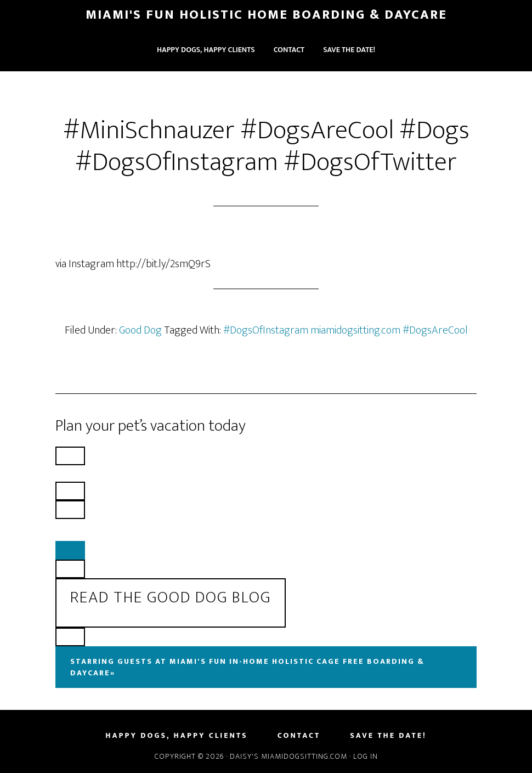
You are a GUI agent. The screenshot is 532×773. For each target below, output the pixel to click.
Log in (366, 756)
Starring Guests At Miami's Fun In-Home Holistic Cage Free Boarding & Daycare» (247, 667)
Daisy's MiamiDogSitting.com (290, 756)
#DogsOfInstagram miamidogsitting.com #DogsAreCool (346, 330)
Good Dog (140, 330)
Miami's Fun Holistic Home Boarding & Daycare (266, 15)
